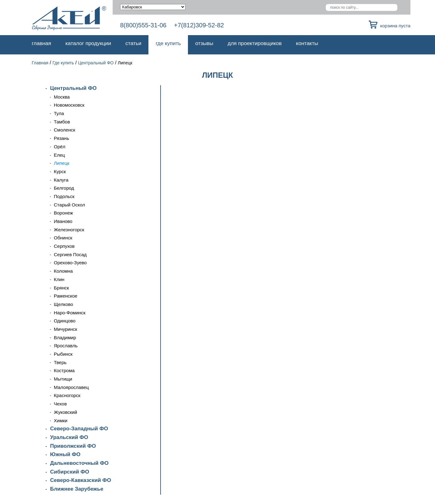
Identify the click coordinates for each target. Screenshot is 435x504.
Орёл (60, 147)
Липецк (62, 163)
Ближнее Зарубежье (77, 489)
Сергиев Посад (70, 254)
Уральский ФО (69, 437)
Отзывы (204, 43)
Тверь (60, 362)
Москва (62, 97)
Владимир (65, 338)
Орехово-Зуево (70, 263)
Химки (61, 421)
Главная (41, 43)
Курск (60, 171)
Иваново (63, 221)
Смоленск (65, 130)
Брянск (61, 288)
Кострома (64, 370)
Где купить (168, 43)
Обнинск (63, 238)
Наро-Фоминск (70, 313)
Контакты (307, 43)
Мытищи (63, 379)
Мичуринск (65, 329)
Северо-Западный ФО (79, 429)
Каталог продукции (88, 43)
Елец (59, 155)
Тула (59, 113)
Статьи (133, 43)
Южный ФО (65, 454)
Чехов (60, 404)
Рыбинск (63, 354)
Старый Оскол (69, 205)
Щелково (63, 304)
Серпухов (64, 246)
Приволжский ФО (73, 446)
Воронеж (63, 213)
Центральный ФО (96, 63)
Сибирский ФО (70, 472)
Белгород (64, 188)
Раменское (66, 296)
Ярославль (66, 346)
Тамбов (62, 122)
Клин (59, 279)
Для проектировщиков (255, 43)
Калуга (61, 180)
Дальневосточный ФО (79, 463)
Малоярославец (71, 387)
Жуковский (65, 412)
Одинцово (65, 321)
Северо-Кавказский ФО (81, 480)
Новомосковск (69, 105)
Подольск (64, 196)
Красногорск (67, 395)
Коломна (63, 271)
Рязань (61, 138)
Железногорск (69, 230)
